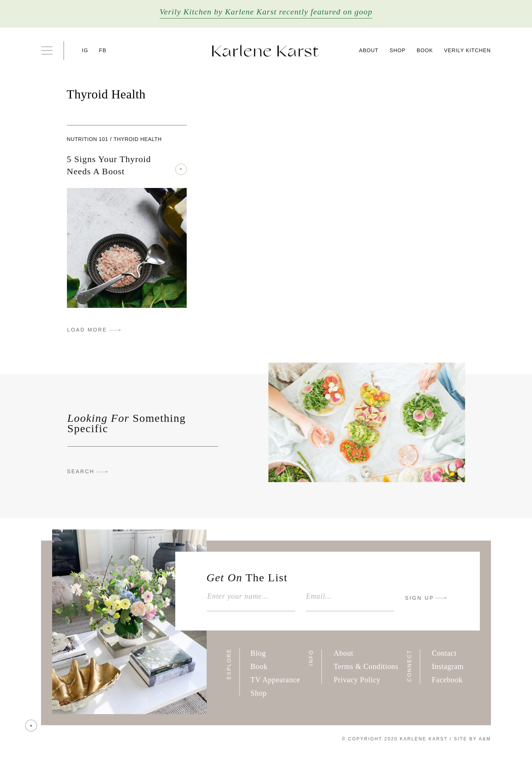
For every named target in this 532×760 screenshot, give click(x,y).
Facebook (447, 680)
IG (85, 50)
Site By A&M (472, 739)
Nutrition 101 (88, 139)
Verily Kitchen (467, 50)
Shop (398, 50)
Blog (258, 653)
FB (103, 50)
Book (425, 50)
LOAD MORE (87, 330)
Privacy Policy (357, 680)
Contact (444, 653)
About (369, 50)
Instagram (448, 666)
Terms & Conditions (366, 666)
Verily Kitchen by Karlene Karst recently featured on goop (266, 12)
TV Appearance (275, 680)
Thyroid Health (138, 139)
